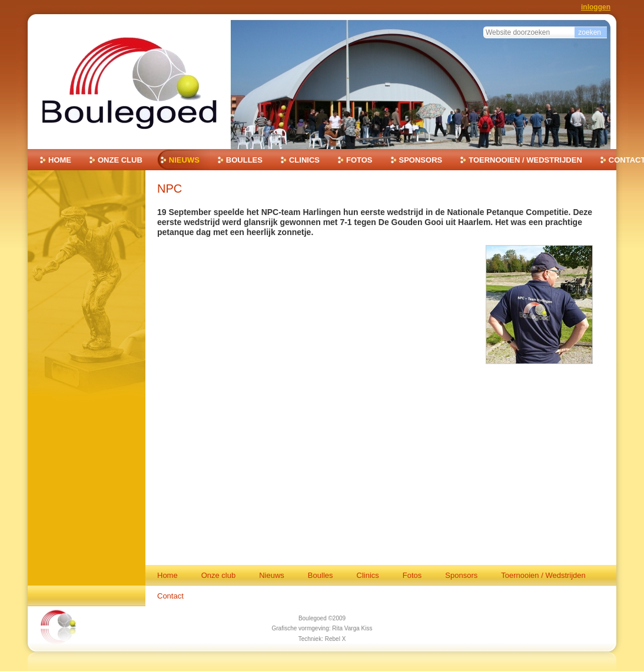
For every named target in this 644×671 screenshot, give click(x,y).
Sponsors (421, 160)
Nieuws (184, 160)
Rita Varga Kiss (352, 628)
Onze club (120, 160)
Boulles (244, 160)
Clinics (304, 160)
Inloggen (596, 7)
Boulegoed (313, 618)
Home (60, 160)
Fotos (359, 160)
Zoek (483, 25)
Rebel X (336, 639)
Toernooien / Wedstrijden (525, 160)
